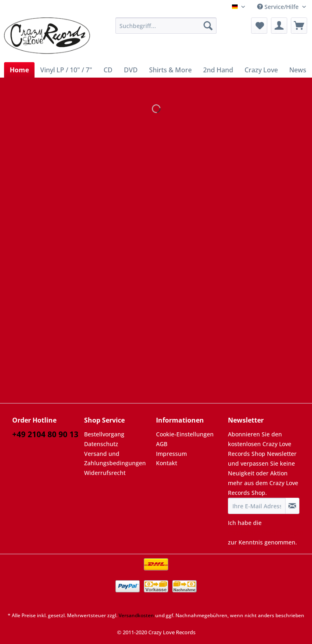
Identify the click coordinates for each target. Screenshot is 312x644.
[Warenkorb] (299, 26)
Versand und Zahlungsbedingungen (115, 459)
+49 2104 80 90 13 (45, 434)
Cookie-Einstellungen (185, 434)
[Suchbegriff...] (166, 26)
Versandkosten (136, 615)
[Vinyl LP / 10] (66, 70)
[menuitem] (166, 29)
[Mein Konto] (279, 26)
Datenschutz (101, 444)
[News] (298, 70)
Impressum (171, 454)
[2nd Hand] (218, 70)
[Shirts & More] (170, 70)
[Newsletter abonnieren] (292, 506)
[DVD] (131, 70)
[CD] (108, 70)
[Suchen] (208, 26)
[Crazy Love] (261, 70)
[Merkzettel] (259, 26)
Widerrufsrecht (105, 473)
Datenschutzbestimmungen (266, 532)
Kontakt (167, 463)
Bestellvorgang (104, 434)
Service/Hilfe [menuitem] (279, 7)
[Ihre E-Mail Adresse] (257, 506)
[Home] (19, 70)
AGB (162, 444)
